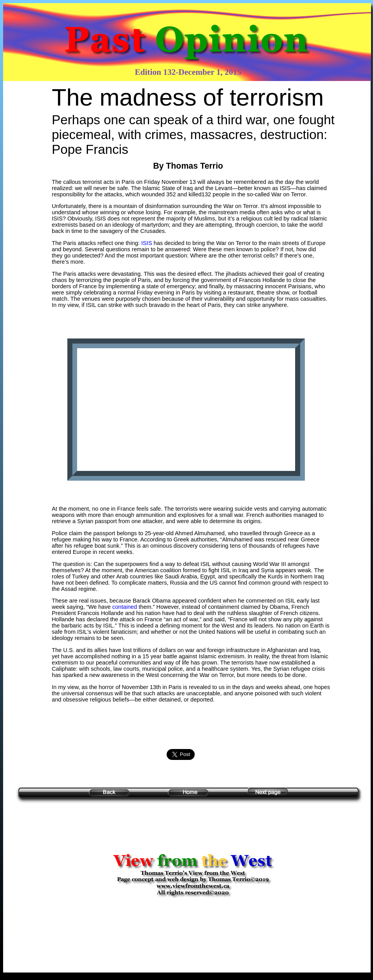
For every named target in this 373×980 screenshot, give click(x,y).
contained (125, 607)
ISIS (147, 243)
